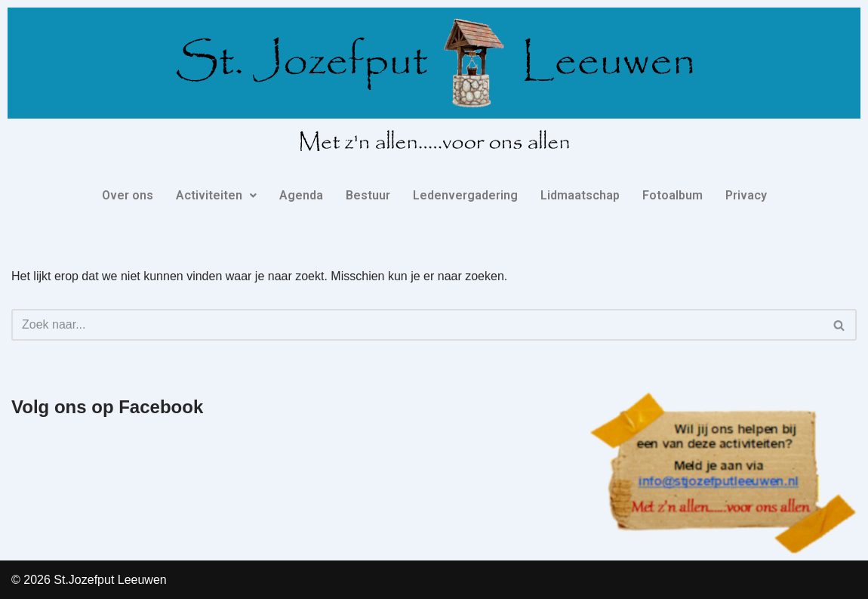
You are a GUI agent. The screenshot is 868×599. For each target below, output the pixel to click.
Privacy (746, 195)
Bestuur (368, 195)
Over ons (128, 195)
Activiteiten (216, 195)
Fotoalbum (673, 195)
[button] (216, 196)
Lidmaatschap (580, 195)
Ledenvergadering (465, 195)
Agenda (301, 195)
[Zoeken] (417, 325)
